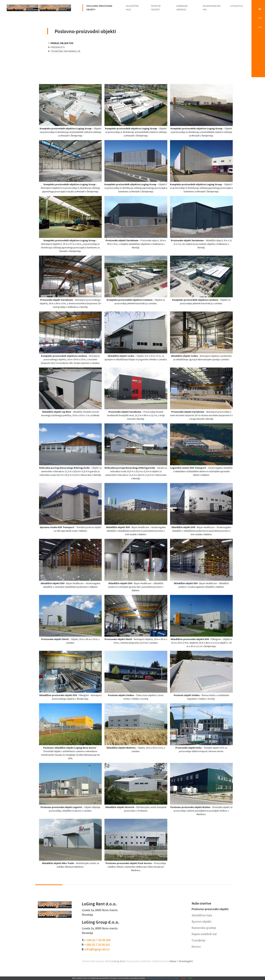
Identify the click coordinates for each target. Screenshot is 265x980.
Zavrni (183, 978)
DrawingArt (186, 961)
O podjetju (236, 6)
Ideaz (173, 961)
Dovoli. (190, 978)
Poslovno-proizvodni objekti (99, 8)
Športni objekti (156, 8)
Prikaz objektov (62, 43)
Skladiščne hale (132, 8)
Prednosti (58, 47)
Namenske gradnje (182, 8)
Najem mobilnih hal (212, 8)
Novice (196, 946)
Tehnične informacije (65, 51)
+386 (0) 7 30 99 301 (97, 945)
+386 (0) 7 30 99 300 (98, 940)
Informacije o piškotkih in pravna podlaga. (162, 978)
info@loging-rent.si (97, 949)
